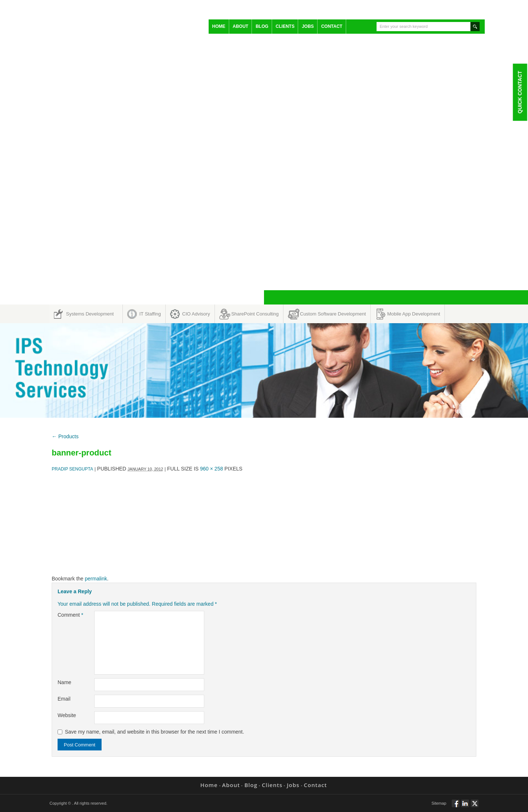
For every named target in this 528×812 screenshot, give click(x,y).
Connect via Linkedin (465, 807)
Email (64, 699)
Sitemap (439, 803)
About (241, 26)
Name (64, 682)
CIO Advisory (196, 314)
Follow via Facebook (456, 807)
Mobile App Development (414, 314)
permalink (96, 579)
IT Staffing (150, 314)
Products (65, 436)
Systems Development (90, 314)
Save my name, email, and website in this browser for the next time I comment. (155, 732)
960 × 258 (212, 469)
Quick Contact (520, 92)
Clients (285, 26)
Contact (332, 26)
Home (219, 26)
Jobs (308, 26)
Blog (262, 26)
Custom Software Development (333, 314)
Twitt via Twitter (475, 807)
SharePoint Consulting (255, 314)
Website (67, 715)
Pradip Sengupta (72, 469)
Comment (70, 615)
